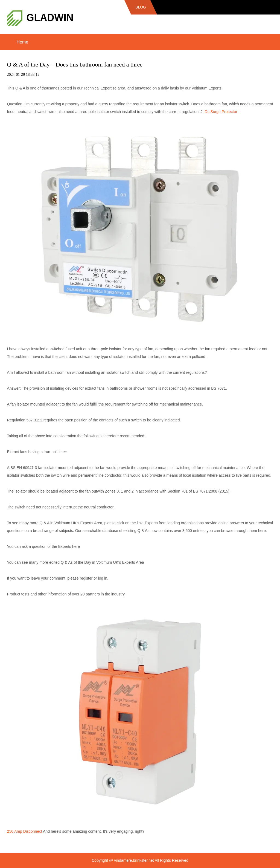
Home (23, 42)
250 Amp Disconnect (25, 831)
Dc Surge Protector (221, 112)
